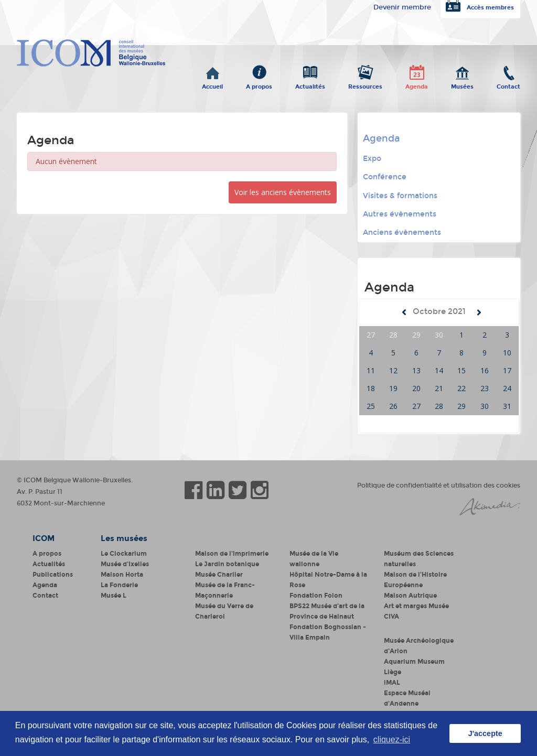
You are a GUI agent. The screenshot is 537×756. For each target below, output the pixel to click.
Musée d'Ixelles (125, 564)
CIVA (391, 617)
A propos (259, 84)
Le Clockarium (124, 554)
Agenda (417, 84)
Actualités (310, 84)
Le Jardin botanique (227, 564)
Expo (372, 159)
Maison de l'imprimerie (232, 554)
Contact (508, 84)
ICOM (44, 538)
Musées (462, 84)
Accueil (212, 84)
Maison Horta (122, 575)
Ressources (365, 84)
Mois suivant (479, 312)
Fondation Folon (316, 596)
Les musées (124, 538)
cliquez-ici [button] (392, 739)
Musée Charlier (219, 575)
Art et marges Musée (416, 606)
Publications (53, 575)
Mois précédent (404, 312)
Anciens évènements (402, 233)
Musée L (114, 596)
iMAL (392, 683)
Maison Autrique (410, 596)
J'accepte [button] (485, 733)
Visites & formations (400, 196)
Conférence (385, 177)
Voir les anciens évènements (283, 192)
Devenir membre (402, 7)
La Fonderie (119, 585)
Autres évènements (400, 214)
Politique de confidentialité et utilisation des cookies (439, 485)
